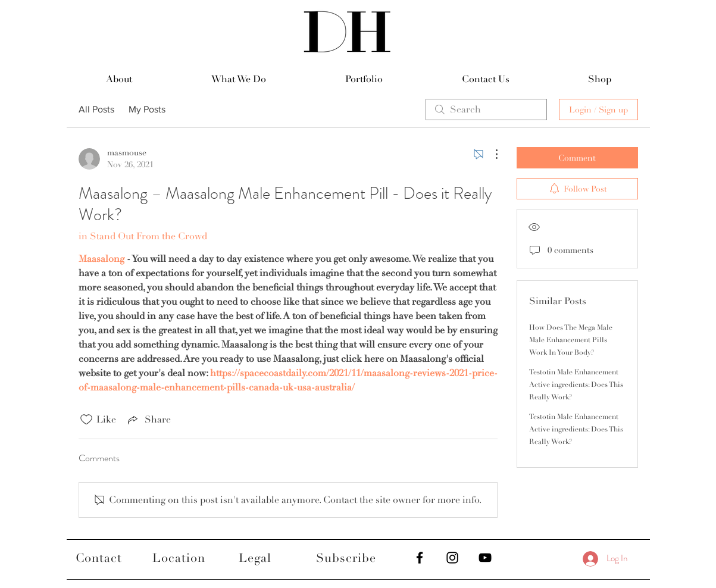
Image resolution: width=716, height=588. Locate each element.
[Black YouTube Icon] (485, 558)
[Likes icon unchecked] (86, 420)
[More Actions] (490, 154)
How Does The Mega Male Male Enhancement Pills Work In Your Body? (571, 340)
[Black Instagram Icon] (452, 558)
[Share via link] (148, 420)
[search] (486, 110)
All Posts (96, 109)
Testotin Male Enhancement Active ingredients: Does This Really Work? (576, 385)
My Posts (147, 109)
